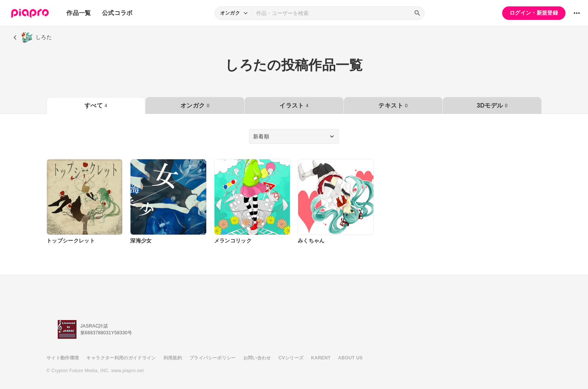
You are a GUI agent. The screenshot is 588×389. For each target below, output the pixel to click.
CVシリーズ (291, 358)
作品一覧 (79, 13)
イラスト (294, 105)
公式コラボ (117, 13)
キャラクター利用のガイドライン (121, 358)
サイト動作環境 (63, 358)
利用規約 (173, 358)
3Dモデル (492, 105)
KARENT (321, 358)
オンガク (195, 105)
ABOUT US (350, 358)
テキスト (393, 105)
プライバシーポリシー (213, 358)
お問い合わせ (257, 358)
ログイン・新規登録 (534, 13)
